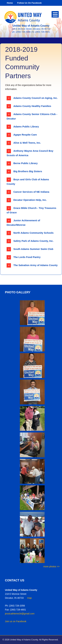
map (30, 598)
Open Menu (55, 14)
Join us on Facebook (16, 621)
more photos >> (51, 566)
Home (10, 3)
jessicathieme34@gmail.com (20, 614)
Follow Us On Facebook (29, 3)
